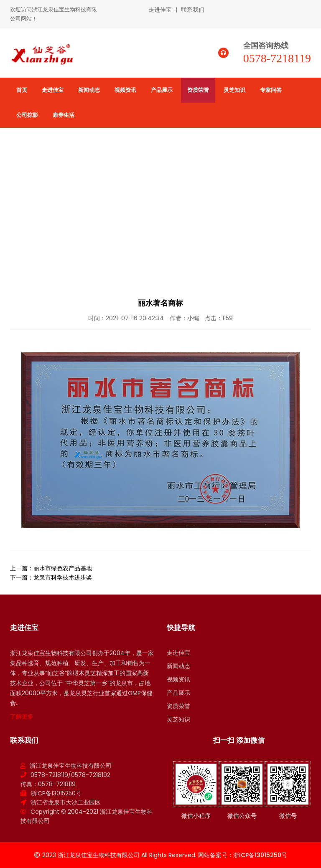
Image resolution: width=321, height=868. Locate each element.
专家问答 (271, 90)
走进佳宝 (160, 10)
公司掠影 (27, 115)
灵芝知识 (234, 90)
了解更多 (22, 716)
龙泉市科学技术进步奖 (63, 577)
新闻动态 (89, 90)
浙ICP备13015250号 (56, 793)
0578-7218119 (277, 58)
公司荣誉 (298, 195)
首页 (22, 90)
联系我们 (193, 10)
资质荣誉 (198, 90)
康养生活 (64, 115)
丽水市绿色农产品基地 (63, 568)
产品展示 (162, 90)
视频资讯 (125, 90)
